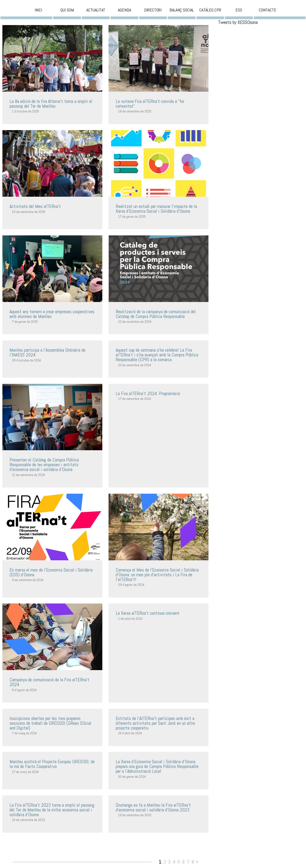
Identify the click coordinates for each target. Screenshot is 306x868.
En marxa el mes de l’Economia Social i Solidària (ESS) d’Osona (51, 572)
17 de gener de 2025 (132, 217)
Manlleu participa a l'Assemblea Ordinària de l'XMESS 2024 (47, 352)
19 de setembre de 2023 (135, 815)
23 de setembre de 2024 (135, 365)
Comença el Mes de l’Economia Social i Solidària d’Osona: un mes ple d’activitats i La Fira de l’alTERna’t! (157, 575)
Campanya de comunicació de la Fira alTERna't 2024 (49, 682)
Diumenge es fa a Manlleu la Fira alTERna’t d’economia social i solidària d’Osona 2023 (153, 807)
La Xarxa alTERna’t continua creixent (148, 613)
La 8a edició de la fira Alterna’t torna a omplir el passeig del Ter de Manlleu (51, 104)
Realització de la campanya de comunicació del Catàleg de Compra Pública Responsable (156, 314)
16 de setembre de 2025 (29, 212)
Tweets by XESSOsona (238, 22)
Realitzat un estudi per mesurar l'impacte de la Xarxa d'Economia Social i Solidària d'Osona (156, 209)
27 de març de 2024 (25, 772)
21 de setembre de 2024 (28, 475)
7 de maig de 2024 (24, 733)
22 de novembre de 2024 (135, 322)
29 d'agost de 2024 (131, 585)
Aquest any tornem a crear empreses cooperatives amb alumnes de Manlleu (52, 314)
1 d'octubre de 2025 (25, 111)
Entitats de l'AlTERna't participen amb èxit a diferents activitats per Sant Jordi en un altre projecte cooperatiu (155, 723)
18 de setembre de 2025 (135, 111)
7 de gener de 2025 (25, 322)
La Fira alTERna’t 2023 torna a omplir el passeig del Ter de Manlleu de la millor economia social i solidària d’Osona (52, 810)
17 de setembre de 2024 (135, 399)
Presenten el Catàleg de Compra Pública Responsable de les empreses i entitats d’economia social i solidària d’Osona (44, 465)
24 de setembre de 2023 (28, 820)
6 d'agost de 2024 (24, 690)
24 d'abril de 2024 (130, 733)
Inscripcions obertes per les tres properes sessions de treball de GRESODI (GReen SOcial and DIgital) (50, 723)
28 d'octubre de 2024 (26, 360)
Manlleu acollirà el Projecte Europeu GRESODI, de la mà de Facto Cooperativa (52, 764)
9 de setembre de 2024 (28, 580)
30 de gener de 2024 (132, 777)
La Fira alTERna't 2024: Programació (148, 393)
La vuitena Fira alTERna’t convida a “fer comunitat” (150, 104)
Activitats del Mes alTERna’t (35, 206)
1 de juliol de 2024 (130, 619)
